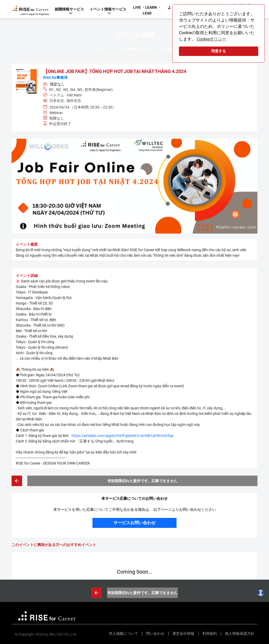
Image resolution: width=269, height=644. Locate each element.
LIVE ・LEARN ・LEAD (147, 10)
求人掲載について (123, 633)
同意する (219, 51)
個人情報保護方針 (240, 633)
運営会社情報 (183, 633)
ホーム (99, 49)
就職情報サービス (69, 9)
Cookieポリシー (211, 39)
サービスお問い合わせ (134, 523)
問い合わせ (155, 633)
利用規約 (210, 633)
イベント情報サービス (108, 9)
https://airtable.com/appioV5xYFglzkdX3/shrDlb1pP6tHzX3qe (122, 436)
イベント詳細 (165, 49)
